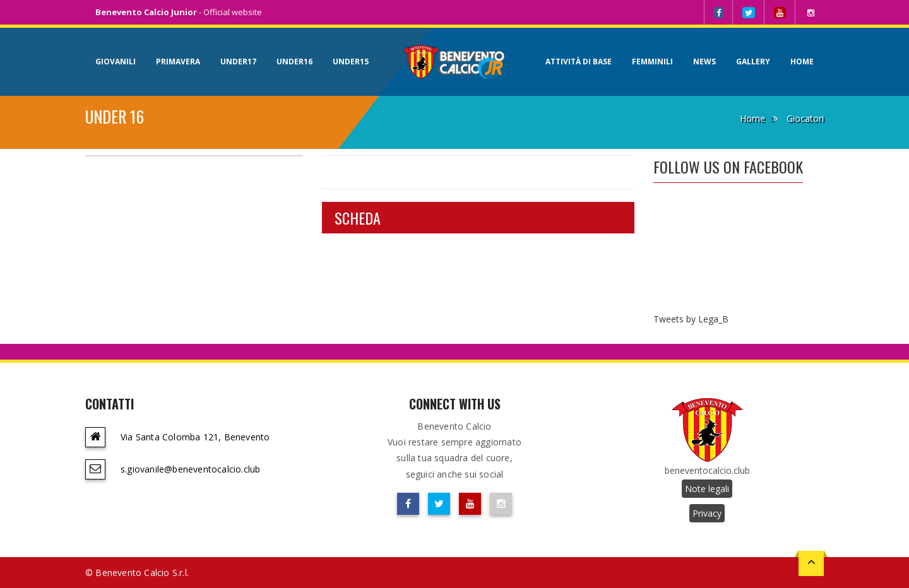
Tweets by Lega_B (691, 319)
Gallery (753, 62)
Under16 (294, 62)
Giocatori (805, 118)
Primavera (178, 62)
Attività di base (579, 62)
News (704, 62)
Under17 (238, 62)
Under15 (351, 62)
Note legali (707, 489)
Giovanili (116, 62)
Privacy (707, 513)
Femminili (652, 62)
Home (802, 62)
